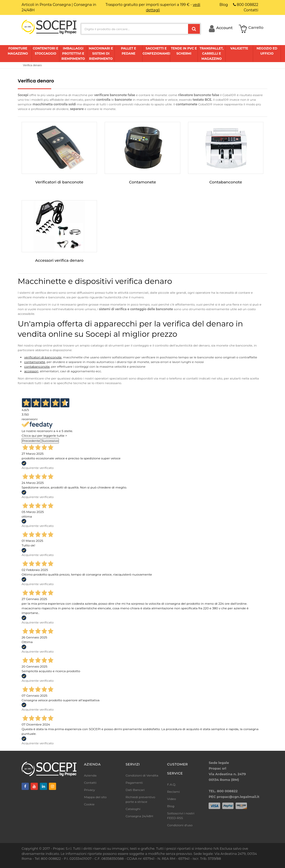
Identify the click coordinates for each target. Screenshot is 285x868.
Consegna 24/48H (139, 816)
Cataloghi (133, 809)
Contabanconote (226, 182)
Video (172, 799)
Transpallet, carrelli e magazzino (212, 53)
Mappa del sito (95, 797)
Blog (171, 806)
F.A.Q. (172, 784)
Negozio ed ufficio (267, 51)
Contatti (90, 783)
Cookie (89, 804)
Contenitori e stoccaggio (45, 51)
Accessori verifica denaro (59, 260)
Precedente (31, 441)
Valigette (239, 48)
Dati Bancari (135, 790)
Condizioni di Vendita (142, 775)
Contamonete (143, 182)
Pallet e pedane (128, 51)
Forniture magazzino (18, 51)
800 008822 (246, 5)
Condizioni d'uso (180, 825)
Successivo (50, 441)
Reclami (173, 792)
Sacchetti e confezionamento (156, 51)
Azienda (90, 775)
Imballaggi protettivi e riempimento (73, 53)
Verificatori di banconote (59, 182)
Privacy (90, 790)
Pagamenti (134, 783)
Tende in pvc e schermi (184, 51)
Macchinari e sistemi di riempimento (101, 53)
